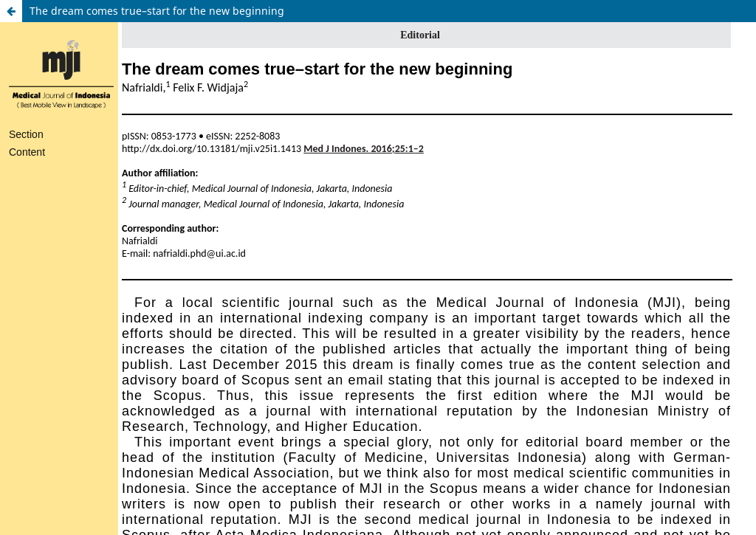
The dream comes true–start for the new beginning (157, 11)
